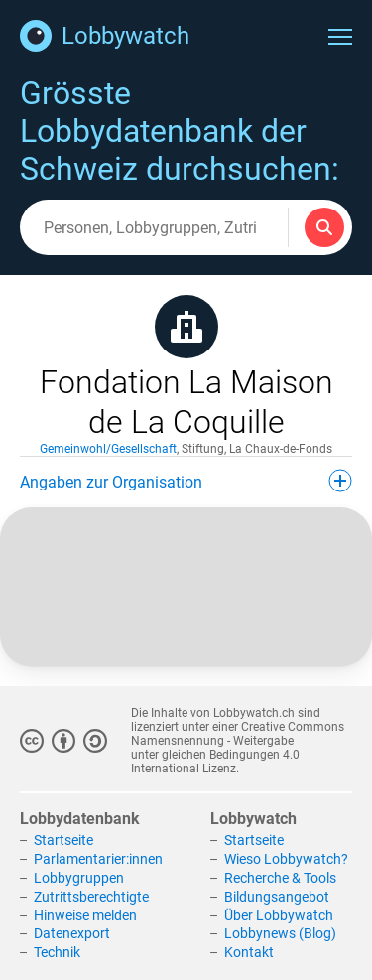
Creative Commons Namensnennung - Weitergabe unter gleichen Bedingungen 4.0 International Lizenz (238, 748)
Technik (57, 952)
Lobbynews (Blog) (280, 933)
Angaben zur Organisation (186, 481)
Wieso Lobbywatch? (286, 859)
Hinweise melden (85, 915)
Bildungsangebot (277, 897)
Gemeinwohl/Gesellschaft (108, 449)
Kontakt (249, 952)
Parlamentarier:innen (98, 859)
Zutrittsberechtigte (91, 897)
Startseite (63, 840)
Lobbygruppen (79, 878)
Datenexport (72, 933)
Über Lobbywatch (279, 915)
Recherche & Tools (280, 878)
